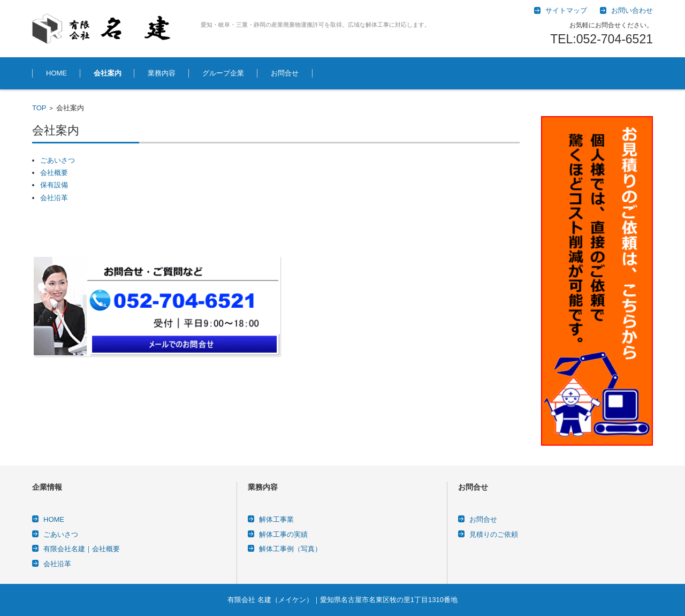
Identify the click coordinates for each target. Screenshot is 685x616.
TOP (39, 108)
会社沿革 (54, 198)
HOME (56, 73)
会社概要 (54, 173)
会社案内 (108, 73)
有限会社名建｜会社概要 (82, 549)
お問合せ (285, 73)
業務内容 (162, 73)
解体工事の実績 (283, 534)
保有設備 (54, 185)
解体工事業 (276, 519)
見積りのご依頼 (494, 534)
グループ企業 (223, 73)
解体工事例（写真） (290, 549)
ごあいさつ (58, 160)
